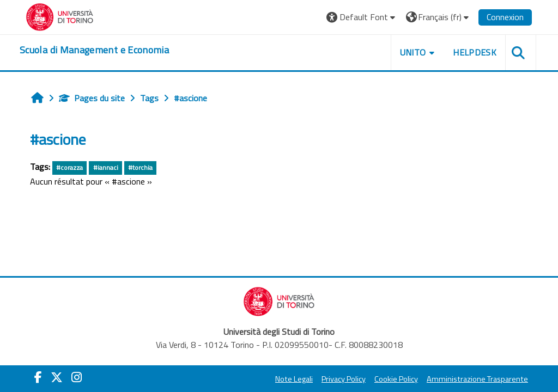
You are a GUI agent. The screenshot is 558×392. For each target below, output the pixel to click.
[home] (94, 50)
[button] (362, 17)
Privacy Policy (344, 379)
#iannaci (106, 167)
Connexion (505, 17)
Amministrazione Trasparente (477, 379)
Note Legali (294, 379)
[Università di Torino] (60, 16)
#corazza (69, 167)
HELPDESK (475, 52)
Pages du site (92, 98)
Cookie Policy (396, 379)
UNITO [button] (413, 52)
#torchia (140, 167)
